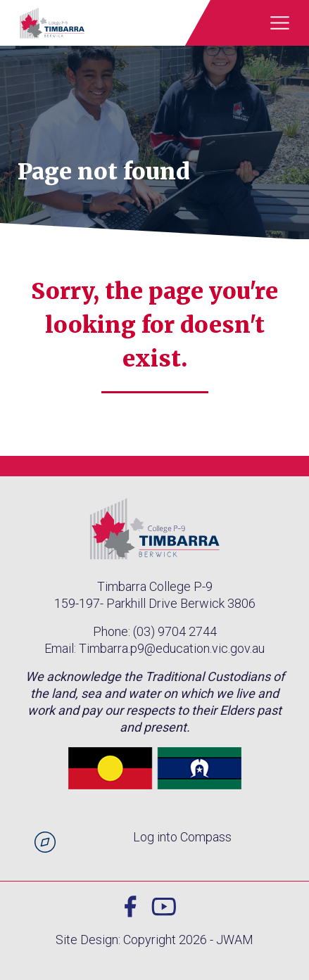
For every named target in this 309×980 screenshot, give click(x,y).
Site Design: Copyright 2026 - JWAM (154, 940)
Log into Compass (182, 837)
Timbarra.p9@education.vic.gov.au (172, 648)
